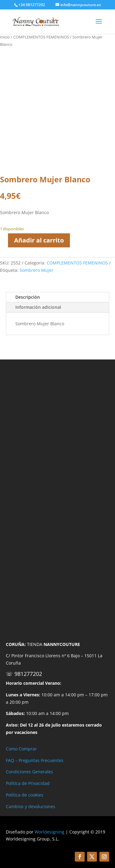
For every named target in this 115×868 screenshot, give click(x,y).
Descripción (28, 297)
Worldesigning (50, 832)
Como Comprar (21, 749)
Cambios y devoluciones (31, 806)
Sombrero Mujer (36, 270)
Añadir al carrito (39, 240)
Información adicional (38, 307)
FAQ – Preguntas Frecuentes (35, 760)
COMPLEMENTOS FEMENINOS (41, 37)
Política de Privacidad (28, 783)
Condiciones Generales (29, 772)
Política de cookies (25, 795)
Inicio (5, 37)
